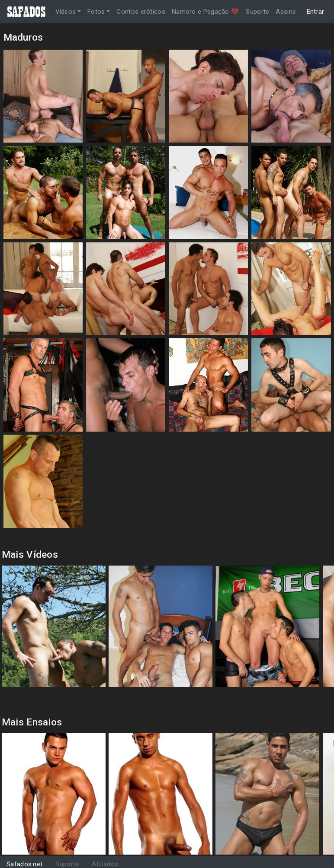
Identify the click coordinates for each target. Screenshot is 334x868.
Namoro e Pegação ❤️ (206, 12)
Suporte (257, 12)
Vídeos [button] (66, 12)
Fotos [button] (96, 12)
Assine (286, 12)
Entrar (316, 12)
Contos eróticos (141, 12)
